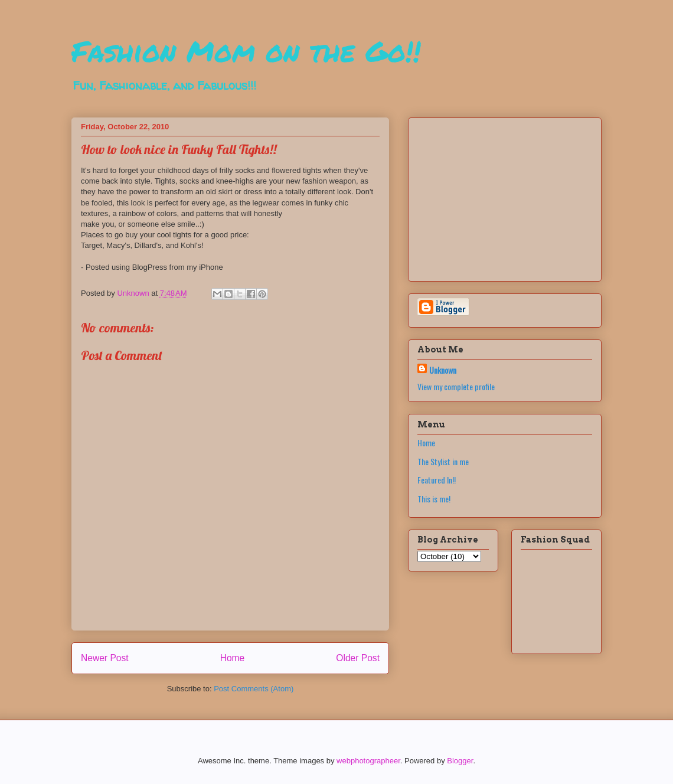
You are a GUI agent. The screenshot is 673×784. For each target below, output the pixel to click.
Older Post (358, 658)
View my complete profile (456, 386)
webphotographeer (368, 761)
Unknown (443, 370)
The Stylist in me (443, 461)
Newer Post (105, 658)
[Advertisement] (491, 196)
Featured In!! (437, 480)
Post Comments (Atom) (254, 689)
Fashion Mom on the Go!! (246, 51)
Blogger (460, 761)
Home (233, 658)
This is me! (434, 499)
